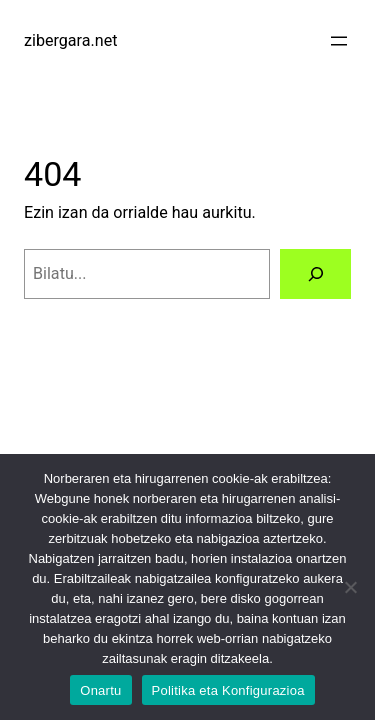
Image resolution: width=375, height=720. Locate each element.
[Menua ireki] (339, 41)
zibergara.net (70, 40)
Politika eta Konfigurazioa (228, 690)
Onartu (100, 690)
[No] (350, 587)
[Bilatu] (315, 274)
